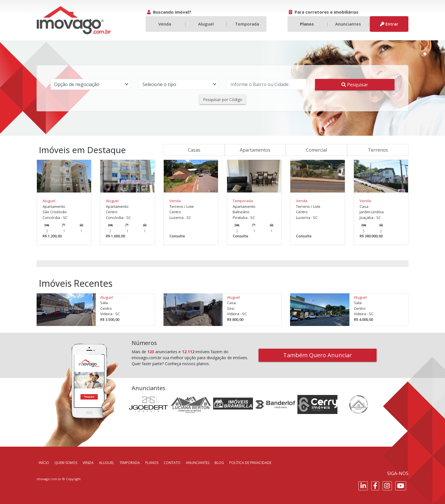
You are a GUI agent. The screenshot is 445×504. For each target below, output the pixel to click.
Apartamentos (255, 150)
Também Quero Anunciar (318, 355)
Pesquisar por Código (223, 100)
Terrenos (378, 150)
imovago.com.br (49, 479)
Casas (194, 150)
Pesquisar (355, 85)
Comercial (316, 150)
